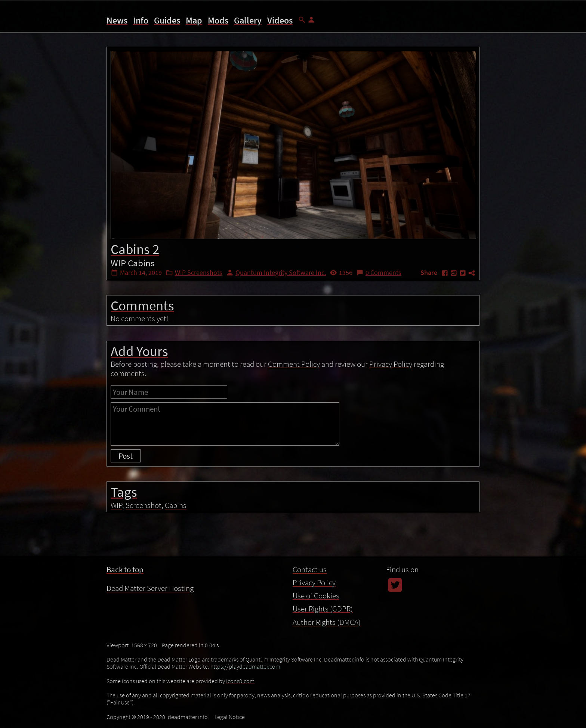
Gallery (248, 20)
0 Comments (383, 273)
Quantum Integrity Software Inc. (281, 273)
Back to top (125, 569)
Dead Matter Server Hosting (150, 588)
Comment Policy (294, 364)
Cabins (176, 505)
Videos (280, 20)
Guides (167, 20)
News (117, 20)
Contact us (310, 569)
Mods (218, 20)
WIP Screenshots (199, 273)
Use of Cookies (316, 596)
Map (194, 20)
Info (141, 20)
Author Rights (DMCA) (327, 622)
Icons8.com (240, 681)
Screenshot (144, 505)
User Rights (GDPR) (323, 609)
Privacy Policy (391, 364)
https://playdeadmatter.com (245, 666)
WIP (116, 505)
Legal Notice (230, 717)
